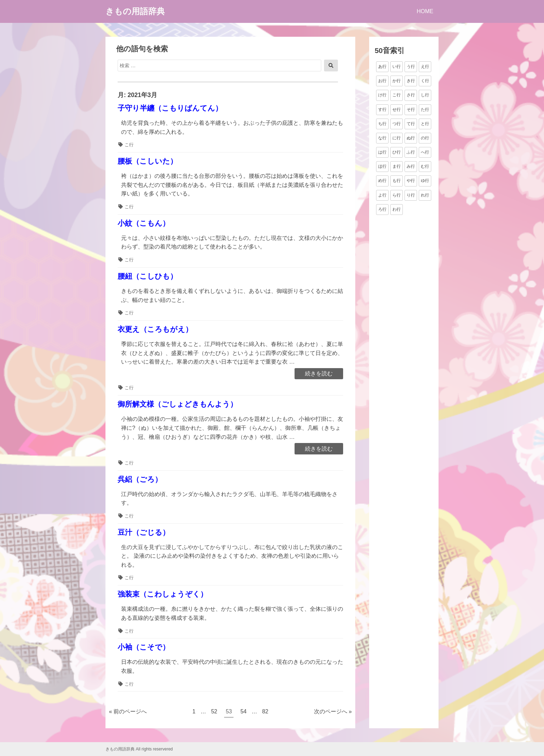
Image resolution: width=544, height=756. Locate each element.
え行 (425, 67)
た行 (425, 110)
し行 (425, 95)
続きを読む (319, 374)
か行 (397, 81)
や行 (411, 181)
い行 (397, 67)
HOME (425, 11)
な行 (382, 138)
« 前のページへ (128, 711)
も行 (397, 181)
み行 (411, 166)
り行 (411, 195)
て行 (411, 124)
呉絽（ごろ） (140, 479)
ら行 (397, 195)
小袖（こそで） (144, 647)
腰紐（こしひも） (147, 276)
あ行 (382, 67)
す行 (382, 110)
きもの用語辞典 (135, 11)
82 (265, 712)
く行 (425, 81)
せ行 (397, 110)
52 (214, 712)
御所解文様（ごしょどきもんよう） (177, 404)
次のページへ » (333, 711)
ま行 (397, 166)
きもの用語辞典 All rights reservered (139, 749)
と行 (425, 124)
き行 (411, 81)
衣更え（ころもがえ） (155, 329)
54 (243, 712)
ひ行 (397, 152)
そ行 (411, 110)
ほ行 (382, 166)
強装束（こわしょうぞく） (163, 594)
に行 (397, 138)
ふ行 (411, 152)
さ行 (411, 95)
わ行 (397, 209)
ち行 (382, 124)
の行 (425, 138)
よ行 (382, 195)
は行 (382, 152)
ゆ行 (425, 181)
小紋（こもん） (144, 223)
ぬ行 (411, 138)
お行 (382, 81)
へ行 (425, 152)
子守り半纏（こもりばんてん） (170, 108)
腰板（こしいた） (147, 161)
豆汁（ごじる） (144, 532)
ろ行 (382, 209)
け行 (382, 95)
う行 (411, 67)
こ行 (129, 145)
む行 (425, 166)
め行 (382, 181)
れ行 (425, 195)
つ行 (397, 124)
